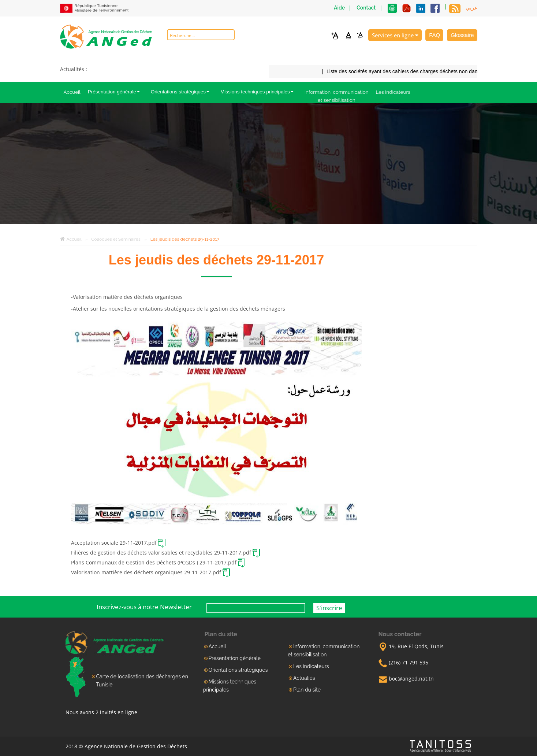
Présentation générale (116, 92)
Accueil (72, 92)
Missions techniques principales (259, 92)
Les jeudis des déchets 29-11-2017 (185, 239)
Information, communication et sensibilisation (337, 96)
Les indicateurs (393, 92)
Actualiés (304, 678)
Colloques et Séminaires (120, 239)
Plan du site (307, 690)
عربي (471, 8)
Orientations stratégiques (182, 92)
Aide (339, 8)
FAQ (435, 35)
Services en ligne (395, 35)
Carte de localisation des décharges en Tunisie (142, 681)
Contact (366, 8)
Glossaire (462, 35)
